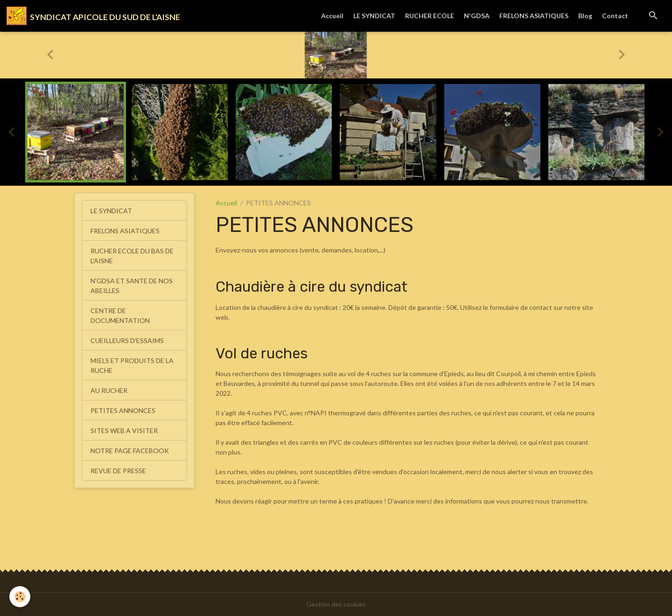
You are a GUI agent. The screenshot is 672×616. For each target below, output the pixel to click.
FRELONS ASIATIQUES (534, 16)
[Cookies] (20, 597)
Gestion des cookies (336, 604)
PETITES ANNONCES (123, 410)
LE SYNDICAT (374, 16)
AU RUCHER (109, 390)
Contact (615, 16)
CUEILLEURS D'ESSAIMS (127, 340)
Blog (585, 16)
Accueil (332, 16)
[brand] (93, 16)
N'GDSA (477, 16)
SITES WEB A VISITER (124, 430)
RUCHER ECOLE (430, 16)
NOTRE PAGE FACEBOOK (130, 451)
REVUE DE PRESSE (118, 471)
